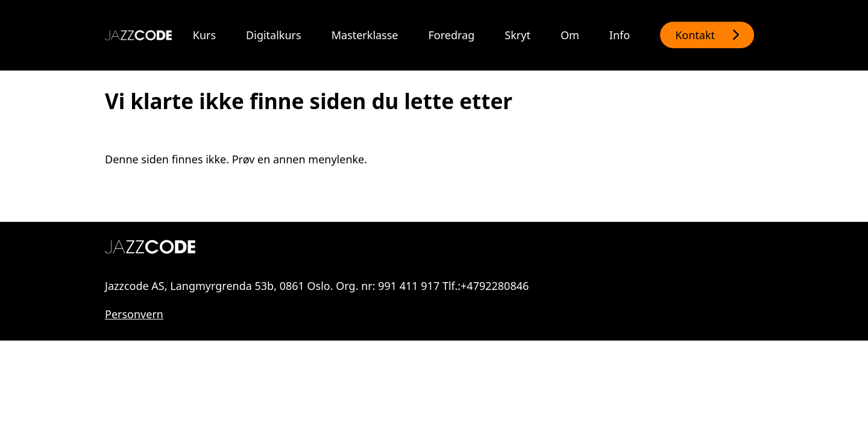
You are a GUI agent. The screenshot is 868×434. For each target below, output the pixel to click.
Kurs (204, 35)
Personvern (134, 314)
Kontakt (695, 35)
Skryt (517, 35)
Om (570, 35)
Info (620, 35)
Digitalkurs (274, 35)
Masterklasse (365, 35)
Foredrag (452, 35)
